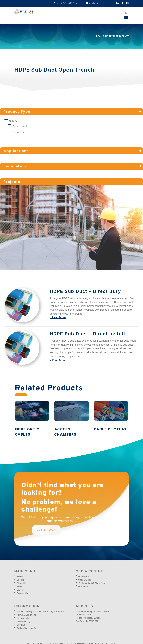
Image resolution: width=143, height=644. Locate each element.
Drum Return (85, 587)
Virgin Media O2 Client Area (92, 583)
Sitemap (21, 625)
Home (20, 576)
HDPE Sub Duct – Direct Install (87, 334)
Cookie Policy (24, 621)
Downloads (84, 576)
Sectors (21, 580)
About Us (21, 583)
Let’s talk (46, 530)
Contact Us (22, 593)
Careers (21, 590)
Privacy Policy (24, 618)
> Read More (58, 317)
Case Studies (85, 580)
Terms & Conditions (26, 615)
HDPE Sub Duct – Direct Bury (85, 291)
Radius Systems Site (27, 628)
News (20, 587)
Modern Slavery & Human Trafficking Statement (40, 611)
